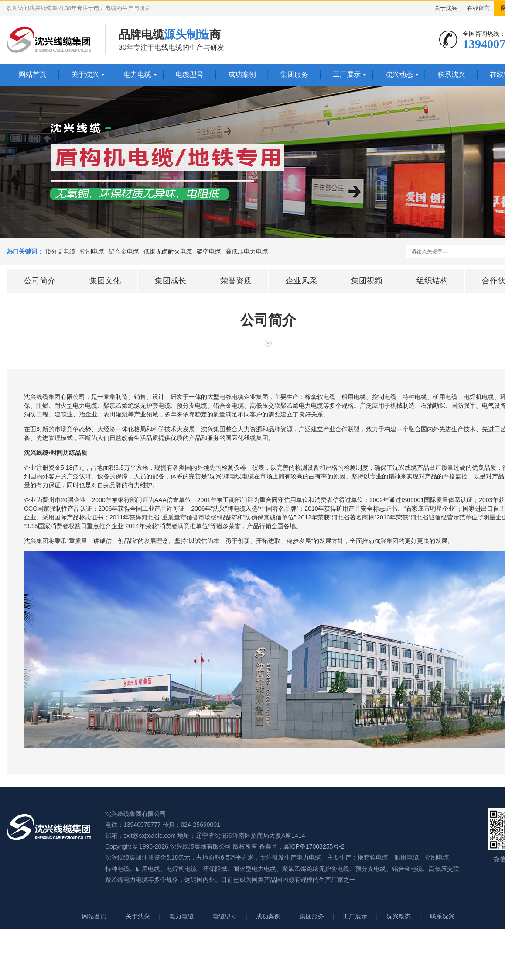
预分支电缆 (60, 251)
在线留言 (478, 8)
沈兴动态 (399, 74)
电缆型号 (190, 74)
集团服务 (294, 74)
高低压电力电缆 (247, 251)
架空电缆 (209, 251)
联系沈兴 (451, 74)
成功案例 (242, 74)
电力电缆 (137, 74)
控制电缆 (92, 251)
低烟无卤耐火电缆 (168, 251)
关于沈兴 (446, 8)
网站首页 (33, 74)
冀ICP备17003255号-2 (314, 846)
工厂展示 (347, 74)
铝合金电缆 (124, 251)
